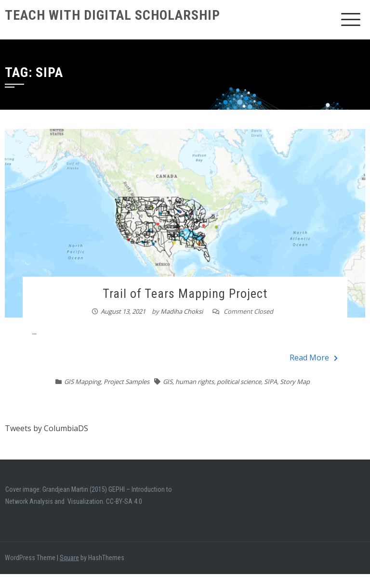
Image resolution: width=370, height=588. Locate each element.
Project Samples (126, 382)
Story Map (295, 382)
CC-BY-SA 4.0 (124, 501)
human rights (195, 382)
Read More (314, 358)
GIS (168, 382)
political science (239, 382)
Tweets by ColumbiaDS (46, 428)
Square (69, 558)
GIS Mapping (82, 382)
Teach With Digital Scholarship (112, 15)
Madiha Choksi (182, 311)
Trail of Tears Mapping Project (185, 294)
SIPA (271, 382)
